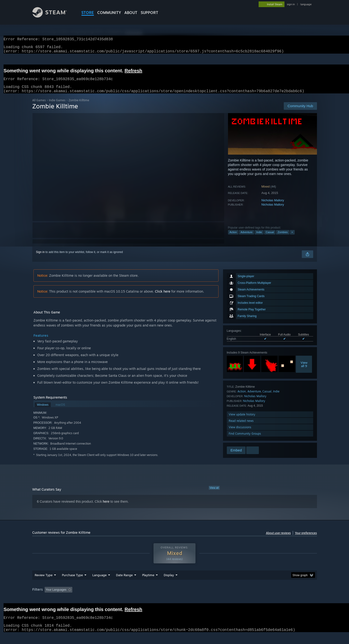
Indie (259, 238)
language (306, 4)
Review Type (44, 584)
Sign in (40, 258)
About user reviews (278, 539)
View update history (242, 420)
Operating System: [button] (215, 599)
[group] (175, 599)
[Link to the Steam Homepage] (53, 16)
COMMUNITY (109, 13)
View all (214, 493)
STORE (88, 13)
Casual (270, 238)
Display (169, 584)
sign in (291, 4)
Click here (163, 297)
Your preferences (306, 539)
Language (99, 584)
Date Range (124, 584)
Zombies (283, 238)
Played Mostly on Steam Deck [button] (175, 599)
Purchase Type (72, 584)
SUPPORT (149, 13)
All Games (39, 106)
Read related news (241, 426)
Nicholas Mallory (273, 206)
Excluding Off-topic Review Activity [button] (104, 599)
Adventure (247, 238)
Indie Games (57, 106)
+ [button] (292, 238)
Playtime (148, 584)
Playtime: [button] (141, 599)
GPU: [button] (255, 599)
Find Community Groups (245, 439)
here (106, 507)
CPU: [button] (239, 599)
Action (233, 238)
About (131, 13)
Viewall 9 (304, 370)
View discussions (240, 433)
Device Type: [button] (276, 599)
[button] (48, 598)
